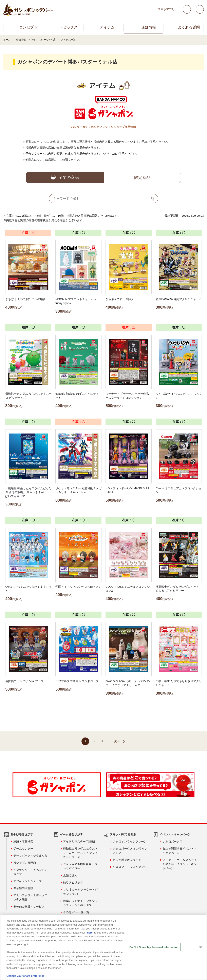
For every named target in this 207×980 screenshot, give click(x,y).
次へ (117, 741)
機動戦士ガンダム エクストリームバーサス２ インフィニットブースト (80, 853)
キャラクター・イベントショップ (30, 872)
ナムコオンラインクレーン (130, 841)
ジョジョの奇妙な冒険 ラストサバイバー (80, 866)
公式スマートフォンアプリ (130, 867)
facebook (200, 9)
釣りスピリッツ (73, 882)
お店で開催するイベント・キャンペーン (180, 851)
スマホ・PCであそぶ (123, 834)
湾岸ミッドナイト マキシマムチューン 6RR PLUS (80, 903)
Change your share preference (25, 976)
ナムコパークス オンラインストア (130, 851)
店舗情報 (149, 27)
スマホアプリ (166, 9)
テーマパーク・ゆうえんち (30, 856)
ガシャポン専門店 (25, 863)
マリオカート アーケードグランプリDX (80, 892)
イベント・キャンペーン (175, 834)
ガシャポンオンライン (127, 860)
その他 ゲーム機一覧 (76, 912)
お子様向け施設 (23, 888)
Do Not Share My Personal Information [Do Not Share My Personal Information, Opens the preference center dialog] (154, 947)
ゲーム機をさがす (71, 834)
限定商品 (142, 177)
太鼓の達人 (70, 875)
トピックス (69, 27)
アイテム (107, 27)
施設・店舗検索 (23, 841)
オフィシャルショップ (27, 881)
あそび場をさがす (22, 834)
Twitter (187, 9)
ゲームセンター (23, 848)
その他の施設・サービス (29, 906)
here (90, 933)
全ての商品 (69, 177)
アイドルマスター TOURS (79, 841)
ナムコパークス (172, 841)
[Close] (201, 947)
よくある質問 (189, 27)
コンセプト (28, 27)
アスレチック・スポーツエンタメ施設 (30, 897)
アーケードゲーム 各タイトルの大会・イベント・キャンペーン (180, 864)
